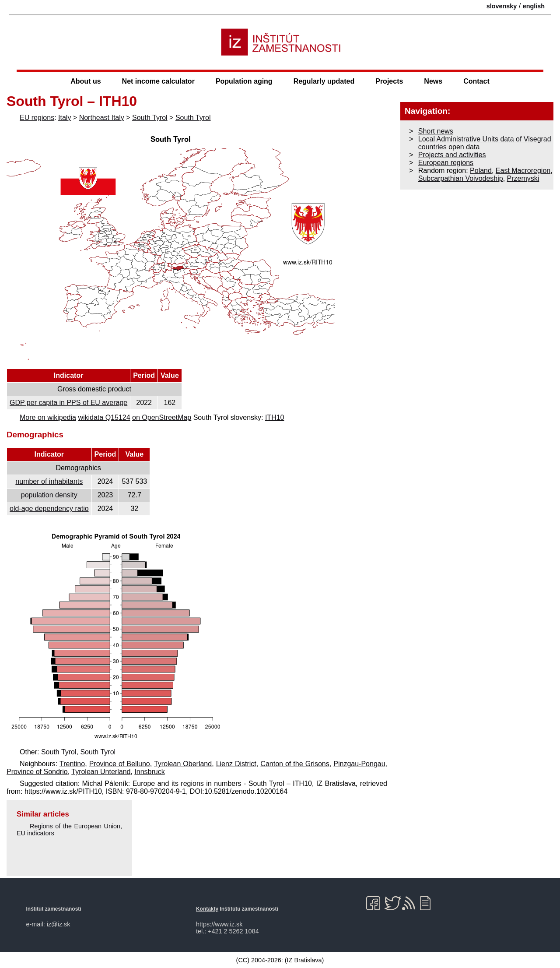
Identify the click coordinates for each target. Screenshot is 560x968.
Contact (476, 81)
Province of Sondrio (37, 772)
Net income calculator (158, 81)
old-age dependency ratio (49, 509)
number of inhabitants (49, 481)
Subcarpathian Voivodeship (461, 178)
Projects (389, 81)
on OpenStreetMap (162, 417)
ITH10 (275, 417)
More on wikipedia (48, 417)
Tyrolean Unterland (101, 772)
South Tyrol (150, 118)
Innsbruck (149, 772)
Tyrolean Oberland (183, 764)
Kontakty (207, 909)
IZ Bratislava (304, 960)
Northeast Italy (102, 118)
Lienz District (236, 764)
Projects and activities (452, 155)
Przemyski (523, 178)
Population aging (244, 81)
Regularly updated (324, 81)
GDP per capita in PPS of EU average (68, 403)
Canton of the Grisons (295, 764)
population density (49, 495)
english (534, 6)
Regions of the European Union (75, 826)
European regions (446, 163)
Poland (481, 171)
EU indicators (35, 833)
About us (86, 81)
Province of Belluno (120, 764)
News (433, 81)
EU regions (37, 118)
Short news (436, 131)
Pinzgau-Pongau (359, 764)
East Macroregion (523, 171)
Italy (65, 118)
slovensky (502, 6)
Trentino (72, 764)
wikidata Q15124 (104, 417)
